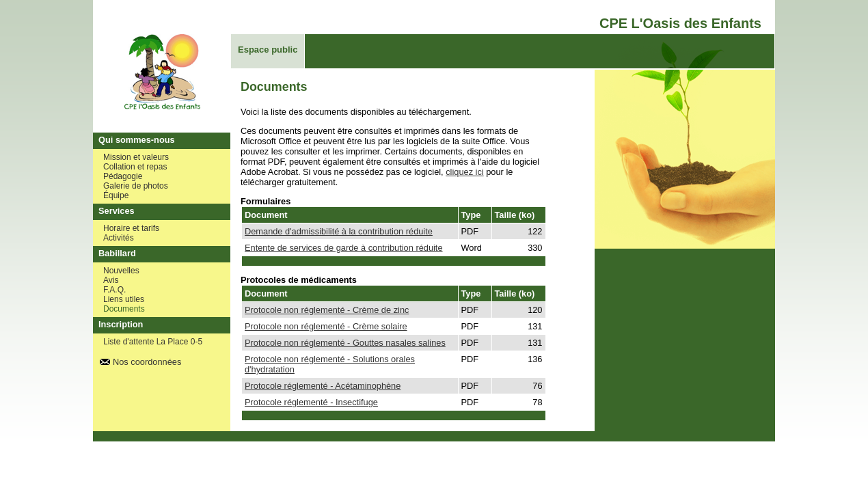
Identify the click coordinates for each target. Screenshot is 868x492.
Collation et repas (135, 167)
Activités (119, 238)
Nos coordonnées (147, 362)
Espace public (268, 50)
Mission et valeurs (136, 157)
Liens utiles (124, 299)
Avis (111, 280)
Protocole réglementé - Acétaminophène (323, 386)
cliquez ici (464, 172)
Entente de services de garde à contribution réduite (344, 248)
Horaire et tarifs (131, 228)
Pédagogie (123, 176)
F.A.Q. (114, 290)
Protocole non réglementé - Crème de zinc (327, 310)
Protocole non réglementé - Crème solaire (326, 326)
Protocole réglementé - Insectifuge (311, 402)
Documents (124, 309)
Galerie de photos (136, 186)
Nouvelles (121, 271)
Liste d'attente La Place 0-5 (153, 342)
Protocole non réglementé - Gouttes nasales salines (345, 343)
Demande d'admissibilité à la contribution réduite (339, 231)
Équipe (116, 195)
